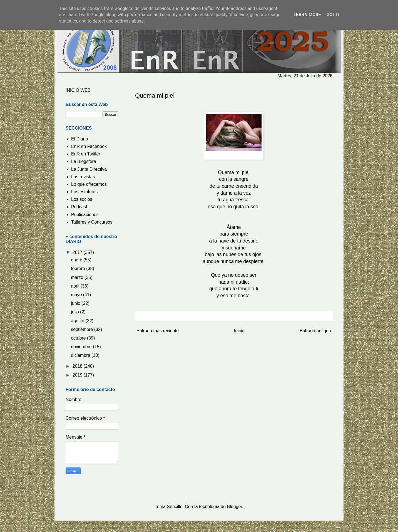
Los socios (82, 199)
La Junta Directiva (89, 169)
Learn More (307, 15)
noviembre (82, 347)
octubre (79, 338)
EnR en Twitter (86, 154)
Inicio (239, 331)
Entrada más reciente (158, 331)
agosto (78, 321)
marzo (78, 277)
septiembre (83, 329)
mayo (77, 295)
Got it (333, 15)
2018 (78, 366)
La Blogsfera (84, 161)
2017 (78, 252)
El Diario (79, 139)
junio (76, 303)
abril (76, 286)
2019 (78, 375)
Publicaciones (85, 215)
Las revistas (83, 177)
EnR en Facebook (89, 146)
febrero (79, 269)
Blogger (235, 507)
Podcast (79, 207)
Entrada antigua (315, 331)
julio (75, 312)
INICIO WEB (78, 90)
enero (77, 260)
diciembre (81, 355)
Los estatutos (84, 192)
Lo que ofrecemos (89, 184)
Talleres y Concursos (92, 222)
